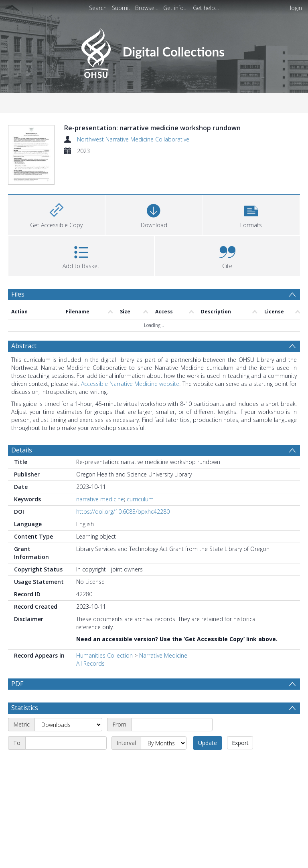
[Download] (154, 235)
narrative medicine (100, 520)
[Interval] (164, 783)
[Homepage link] (154, 51)
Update (208, 783)
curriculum (140, 520)
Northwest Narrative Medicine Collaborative (133, 139)
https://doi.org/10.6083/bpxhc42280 (123, 532)
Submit (121, 8)
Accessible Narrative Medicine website (130, 405)
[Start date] (172, 765)
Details (22, 471)
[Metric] (68, 765)
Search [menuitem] (98, 8)
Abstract (24, 367)
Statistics (25, 748)
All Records (90, 684)
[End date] (66, 783)
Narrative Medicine (163, 676)
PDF (17, 704)
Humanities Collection (104, 676)
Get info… (175, 8)
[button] (251, 235)
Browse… (147, 8)
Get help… (206, 8)
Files (18, 315)
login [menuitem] (296, 8)
